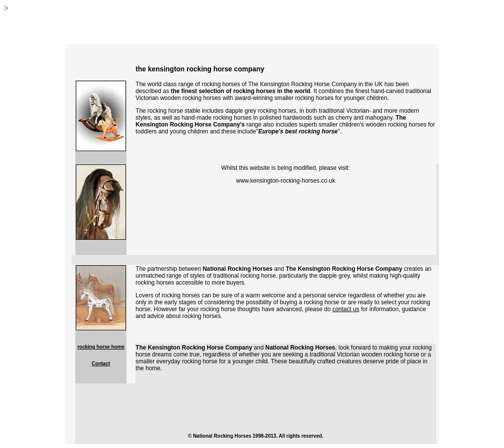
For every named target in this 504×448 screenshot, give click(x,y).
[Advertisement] (255, 406)
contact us (346, 309)
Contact (101, 364)
